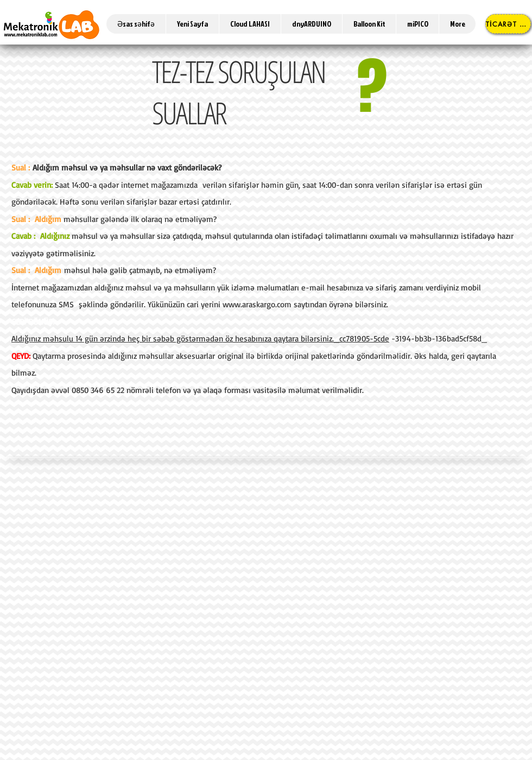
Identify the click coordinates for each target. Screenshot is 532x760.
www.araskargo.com (257, 304)
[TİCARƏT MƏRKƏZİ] (508, 24)
